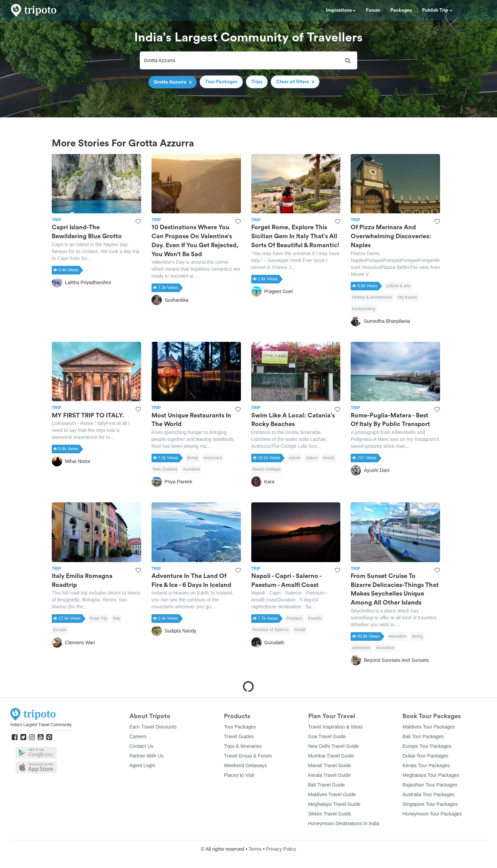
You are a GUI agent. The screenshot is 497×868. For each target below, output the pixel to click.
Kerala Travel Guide (330, 775)
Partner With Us (147, 756)
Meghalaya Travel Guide (334, 804)
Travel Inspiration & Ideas (335, 727)
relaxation (397, 636)
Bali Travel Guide (327, 785)
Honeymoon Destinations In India (344, 823)
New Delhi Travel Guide (334, 746)
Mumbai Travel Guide (331, 756)
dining (192, 458)
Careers (138, 736)
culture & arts (398, 286)
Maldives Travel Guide (332, 794)
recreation (385, 648)
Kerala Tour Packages (426, 765)
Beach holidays (267, 469)
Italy (117, 618)
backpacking (364, 309)
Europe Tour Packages (427, 746)
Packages (401, 10)
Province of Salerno (271, 630)
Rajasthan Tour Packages (430, 785)
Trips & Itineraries (243, 746)
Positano (295, 618)
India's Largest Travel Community (41, 725)
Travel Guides (239, 736)
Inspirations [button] (341, 10)
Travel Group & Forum (248, 756)
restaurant (213, 458)
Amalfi (300, 630)
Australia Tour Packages (428, 794)
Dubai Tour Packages (425, 756)
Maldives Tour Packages (428, 727)
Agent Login (142, 765)
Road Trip (98, 618)
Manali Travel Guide (330, 765)
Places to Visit (239, 775)
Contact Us (141, 746)
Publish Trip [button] (437, 10)
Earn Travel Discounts (153, 727)
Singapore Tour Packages (430, 804)
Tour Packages (240, 727)
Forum (373, 10)
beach (329, 458)
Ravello (315, 618)
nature (294, 458)
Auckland (191, 469)
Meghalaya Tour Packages (431, 775)
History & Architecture (372, 297)
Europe (60, 630)
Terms (255, 849)
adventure (361, 648)
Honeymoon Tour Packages (432, 814)
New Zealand (165, 469)
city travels (407, 297)
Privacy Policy (281, 849)
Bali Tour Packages (423, 736)
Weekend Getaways (246, 765)
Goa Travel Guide (327, 736)
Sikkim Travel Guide (330, 814)
